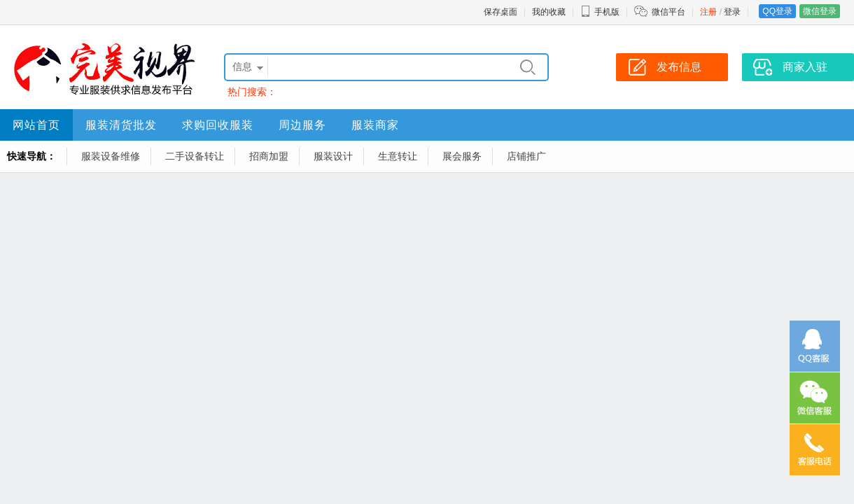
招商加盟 (269, 156)
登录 (732, 12)
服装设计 (333, 156)
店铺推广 (526, 156)
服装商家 (375, 125)
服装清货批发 (121, 125)
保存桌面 (500, 12)
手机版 (600, 12)
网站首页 (36, 125)
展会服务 (462, 156)
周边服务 (302, 125)
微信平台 (668, 12)
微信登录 (820, 11)
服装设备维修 (111, 156)
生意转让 (398, 156)
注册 (708, 12)
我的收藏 (549, 12)
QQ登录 (777, 11)
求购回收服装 (218, 125)
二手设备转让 (195, 156)
